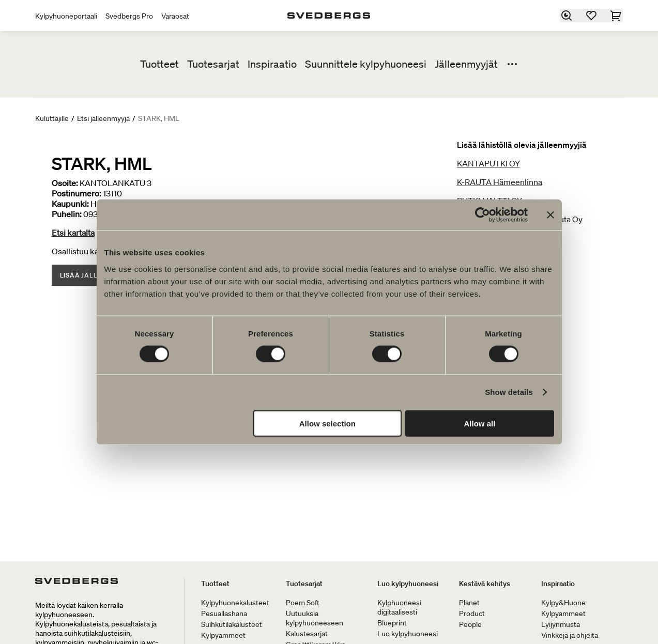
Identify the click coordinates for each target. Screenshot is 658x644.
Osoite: (65, 183)
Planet (469, 603)
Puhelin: (67, 214)
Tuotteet (159, 64)
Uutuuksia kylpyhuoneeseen (315, 618)
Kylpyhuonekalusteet (235, 603)
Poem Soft (303, 603)
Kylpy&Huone (563, 603)
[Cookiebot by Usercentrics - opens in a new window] (483, 215)
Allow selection (327, 423)
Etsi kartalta (73, 233)
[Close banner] (550, 215)
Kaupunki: (70, 204)
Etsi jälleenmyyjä (103, 118)
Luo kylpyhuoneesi (408, 584)
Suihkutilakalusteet (232, 624)
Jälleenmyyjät (466, 64)
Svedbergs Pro (129, 16)
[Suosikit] (592, 16)
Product (472, 614)
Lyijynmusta (561, 624)
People (470, 624)
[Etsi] (567, 16)
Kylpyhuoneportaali (66, 16)
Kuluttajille (52, 118)
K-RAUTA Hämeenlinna (500, 182)
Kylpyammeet (223, 635)
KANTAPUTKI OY (488, 163)
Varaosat (175, 16)
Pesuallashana (224, 614)
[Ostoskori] (617, 16)
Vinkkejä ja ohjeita (570, 635)
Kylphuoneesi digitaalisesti (399, 607)
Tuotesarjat (213, 64)
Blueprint (392, 623)
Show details (509, 392)
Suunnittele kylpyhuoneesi (366, 64)
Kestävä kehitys (485, 584)
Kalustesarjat (307, 634)
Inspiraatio (272, 64)
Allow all (480, 423)
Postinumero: (76, 193)
